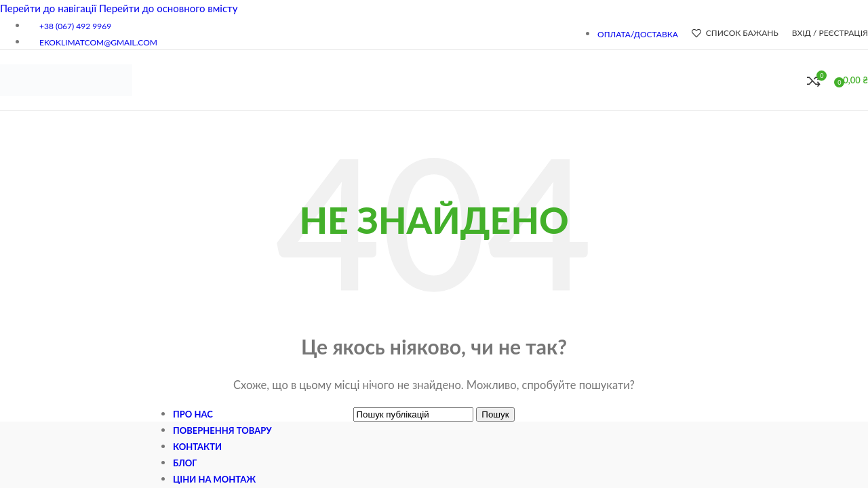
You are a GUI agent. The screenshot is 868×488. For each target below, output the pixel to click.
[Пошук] (793, 81)
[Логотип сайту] (66, 107)
